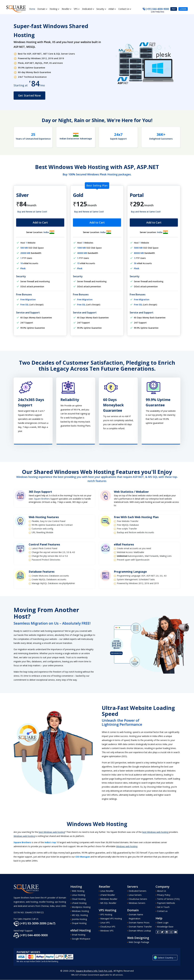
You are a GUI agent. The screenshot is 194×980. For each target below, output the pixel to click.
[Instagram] (171, 932)
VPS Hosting (106, 914)
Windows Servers (137, 903)
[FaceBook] (158, 932)
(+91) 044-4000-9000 (156, 9)
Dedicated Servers (138, 891)
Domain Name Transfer (140, 927)
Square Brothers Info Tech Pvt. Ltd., (94, 971)
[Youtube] (176, 932)
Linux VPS (105, 923)
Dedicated (87, 9)
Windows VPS (107, 931)
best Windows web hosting (52, 832)
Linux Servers (135, 895)
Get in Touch (163, 907)
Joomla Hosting (79, 919)
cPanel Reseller (108, 895)
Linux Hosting (78, 895)
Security (100, 9)
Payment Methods (166, 903)
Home (32, 9)
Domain (41, 9)
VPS (76, 9)
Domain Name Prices (139, 923)
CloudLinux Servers (138, 899)
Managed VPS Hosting (111, 919)
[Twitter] (162, 932)
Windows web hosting (24, 836)
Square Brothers (42, 499)
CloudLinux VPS (108, 927)
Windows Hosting (80, 911)
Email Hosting (79, 935)
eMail (111, 9)
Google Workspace (81, 939)
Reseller (66, 9)
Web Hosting (78, 891)
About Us (162, 891)
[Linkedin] (167, 932)
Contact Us (124, 9)
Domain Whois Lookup (140, 931)
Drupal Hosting (79, 923)
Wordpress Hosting (81, 907)
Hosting (54, 9)
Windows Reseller (109, 899)
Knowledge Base (165, 927)
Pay (174, 9)
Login (183, 9)
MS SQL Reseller (108, 903)
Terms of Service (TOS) (168, 899)
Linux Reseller (107, 891)
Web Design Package (139, 942)
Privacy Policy (164, 895)
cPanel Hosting (79, 903)
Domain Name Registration (136, 917)
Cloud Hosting (79, 899)
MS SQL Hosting (80, 915)
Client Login (163, 923)
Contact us (162, 911)
